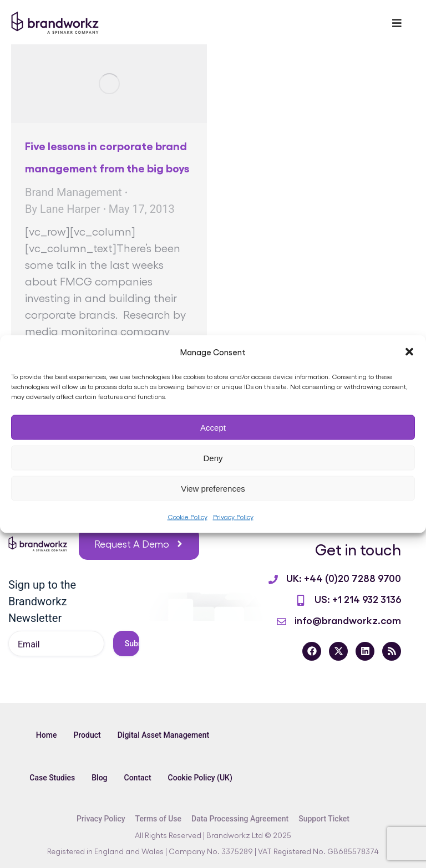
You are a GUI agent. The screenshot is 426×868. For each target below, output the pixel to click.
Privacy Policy (233, 517)
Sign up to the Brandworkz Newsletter (42, 601)
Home (47, 735)
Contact (138, 778)
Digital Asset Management (164, 735)
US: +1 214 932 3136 (358, 599)
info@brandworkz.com (348, 620)
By (63, 209)
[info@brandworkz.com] (282, 622)
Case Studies (52, 778)
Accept (213, 427)
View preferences (213, 488)
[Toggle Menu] (397, 23)
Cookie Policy (187, 517)
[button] (409, 352)
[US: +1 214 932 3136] (301, 600)
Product (87, 735)
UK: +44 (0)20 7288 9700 (344, 578)
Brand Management (73, 192)
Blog (99, 778)
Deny (213, 458)
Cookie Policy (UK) (200, 778)
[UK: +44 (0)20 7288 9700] (273, 579)
